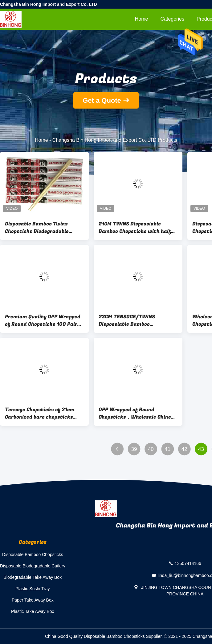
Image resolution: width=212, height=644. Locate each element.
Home (142, 19)
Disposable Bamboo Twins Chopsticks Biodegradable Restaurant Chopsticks (37, 228)
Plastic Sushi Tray (33, 589)
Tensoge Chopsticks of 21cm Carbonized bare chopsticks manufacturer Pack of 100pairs (44, 413)
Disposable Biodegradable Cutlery (33, 566)
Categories (172, 19)
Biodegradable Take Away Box (33, 577)
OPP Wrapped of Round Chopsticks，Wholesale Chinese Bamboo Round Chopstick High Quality (138, 413)
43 (201, 449)
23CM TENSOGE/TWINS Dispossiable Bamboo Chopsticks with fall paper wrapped (131, 320)
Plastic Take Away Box (33, 611)
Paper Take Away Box (33, 600)
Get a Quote (102, 100)
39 (134, 449)
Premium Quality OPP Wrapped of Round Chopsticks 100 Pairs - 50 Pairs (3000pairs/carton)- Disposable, (44, 320)
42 (184, 449)
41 (167, 449)
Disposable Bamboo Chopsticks (33, 555)
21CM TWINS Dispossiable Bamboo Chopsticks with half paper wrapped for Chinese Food (138, 228)
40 (151, 449)
